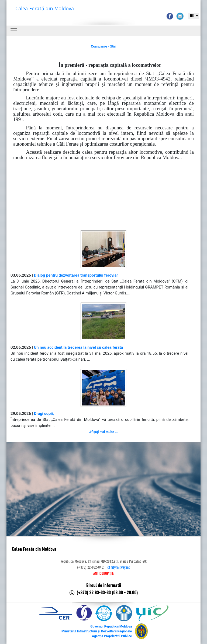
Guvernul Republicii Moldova (111, 626)
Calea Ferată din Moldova (45, 8)
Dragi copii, (44, 414)
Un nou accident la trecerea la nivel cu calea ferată (79, 347)
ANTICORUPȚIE (103, 574)
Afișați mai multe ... (103, 432)
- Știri (103, 46)
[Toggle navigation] (14, 31)
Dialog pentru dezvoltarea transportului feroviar (76, 275)
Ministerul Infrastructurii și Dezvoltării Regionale (97, 631)
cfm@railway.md (119, 568)
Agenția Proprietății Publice (112, 636)
